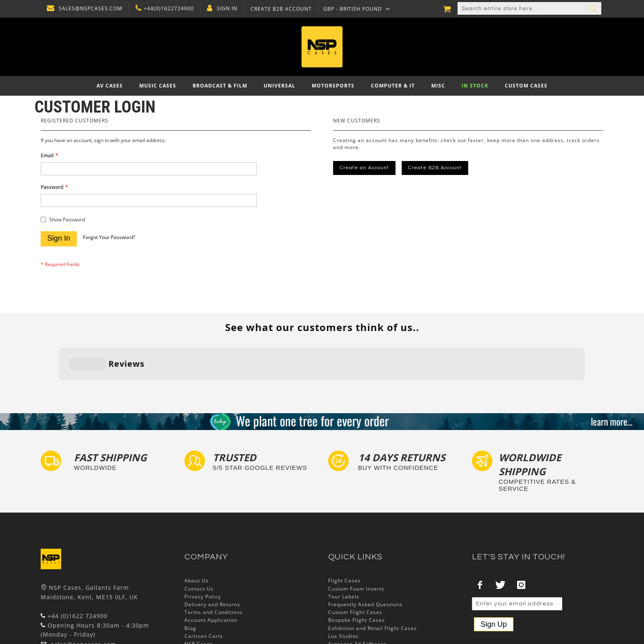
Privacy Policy (203, 546)
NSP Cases (199, 593)
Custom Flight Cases (355, 562)
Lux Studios (343, 585)
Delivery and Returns (212, 553)
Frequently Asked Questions (365, 553)
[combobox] (529, 9)
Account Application (211, 569)
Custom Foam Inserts (356, 538)
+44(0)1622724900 (167, 9)
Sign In (225, 9)
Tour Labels (344, 546)
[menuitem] (110, 86)
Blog (190, 577)
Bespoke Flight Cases (356, 569)
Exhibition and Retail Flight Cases (373, 577)
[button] (355, 9)
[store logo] (322, 47)
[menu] (322, 86)
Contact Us (199, 538)
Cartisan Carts (204, 585)
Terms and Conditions (214, 562)
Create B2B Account (279, 9)
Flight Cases (344, 530)
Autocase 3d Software (357, 593)
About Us (197, 530)
